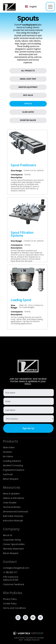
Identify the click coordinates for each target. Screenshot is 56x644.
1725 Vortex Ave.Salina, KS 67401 (11, 578)
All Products (28, 71)
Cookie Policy (10, 604)
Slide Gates (28, 112)
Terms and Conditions (14, 608)
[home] (9, 7)
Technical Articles (12, 507)
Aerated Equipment (28, 87)
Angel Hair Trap (28, 79)
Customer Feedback (14, 584)
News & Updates (11, 494)
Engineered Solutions (14, 470)
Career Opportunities (14, 544)
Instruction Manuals (13, 521)
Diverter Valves (28, 120)
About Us (8, 535)
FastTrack (8, 474)
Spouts (28, 104)
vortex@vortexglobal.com (16, 568)
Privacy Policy (10, 599)
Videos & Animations (14, 498)
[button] (31, 7)
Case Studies (10, 503)
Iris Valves (8, 456)
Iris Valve (28, 95)
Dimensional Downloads (16, 512)
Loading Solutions (12, 461)
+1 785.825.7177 (10, 572)
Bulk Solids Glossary (13, 516)
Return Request (11, 479)
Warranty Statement (13, 549)
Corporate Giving (12, 540)
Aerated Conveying (13, 465)
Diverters (7, 452)
